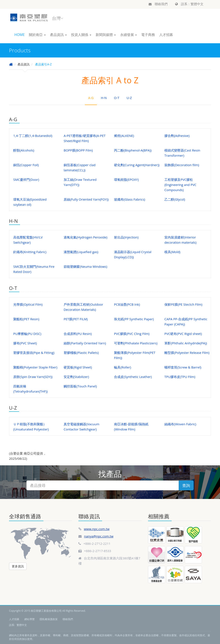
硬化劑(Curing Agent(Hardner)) (137, 165)
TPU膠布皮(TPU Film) (180, 377)
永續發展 (128, 35)
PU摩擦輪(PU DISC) (27, 334)
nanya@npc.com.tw (99, 536)
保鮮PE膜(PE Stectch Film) (183, 304)
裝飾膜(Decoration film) (182, 165)
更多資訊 (18, 566)
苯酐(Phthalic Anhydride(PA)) (186, 343)
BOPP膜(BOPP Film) (78, 150)
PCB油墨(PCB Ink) (127, 304)
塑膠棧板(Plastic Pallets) (81, 353)
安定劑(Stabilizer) (76, 377)
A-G (91, 98)
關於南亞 (37, 35)
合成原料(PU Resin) (78, 334)
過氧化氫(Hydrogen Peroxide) (85, 237)
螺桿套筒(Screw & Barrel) (183, 367)
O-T (117, 98)
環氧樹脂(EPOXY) (126, 180)
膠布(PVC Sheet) (25, 343)
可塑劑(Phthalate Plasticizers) (136, 343)
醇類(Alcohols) (24, 150)
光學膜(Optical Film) (28, 304)
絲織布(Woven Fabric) (180, 424)
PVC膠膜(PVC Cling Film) (132, 334)
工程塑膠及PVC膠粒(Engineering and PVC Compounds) (180, 185)
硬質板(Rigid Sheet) (78, 367)
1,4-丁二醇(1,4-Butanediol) (33, 136)
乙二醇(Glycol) (175, 199)
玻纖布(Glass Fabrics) (130, 199)
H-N (104, 98)
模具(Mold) (172, 252)
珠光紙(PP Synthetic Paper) (134, 319)
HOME (20, 35)
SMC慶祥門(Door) (26, 180)
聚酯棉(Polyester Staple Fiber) (35, 367)
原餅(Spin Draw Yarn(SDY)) (33, 377)
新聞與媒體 (106, 35)
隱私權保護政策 (49, 619)
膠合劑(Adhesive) (177, 136)
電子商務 (148, 35)
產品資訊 (58, 35)
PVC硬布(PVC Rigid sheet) (183, 334)
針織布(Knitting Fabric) (30, 252)
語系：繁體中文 (189, 4)
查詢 (186, 485)
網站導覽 (29, 619)
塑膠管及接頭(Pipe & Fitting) (34, 353)
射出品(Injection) (126, 237)
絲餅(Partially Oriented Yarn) (85, 343)
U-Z (129, 98)
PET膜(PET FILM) (76, 319)
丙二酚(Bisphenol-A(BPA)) (133, 150)
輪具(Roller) (123, 367)
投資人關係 (81, 35)
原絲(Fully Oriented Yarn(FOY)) (86, 199)
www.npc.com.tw (97, 529)
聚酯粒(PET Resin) (26, 319)
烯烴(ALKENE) (124, 136)
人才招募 (166, 35)
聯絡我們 (158, 4)
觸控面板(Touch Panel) (80, 386)
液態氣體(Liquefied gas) (81, 252)
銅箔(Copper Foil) (26, 165)
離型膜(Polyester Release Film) (187, 353)
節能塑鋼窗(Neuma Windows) (85, 266)
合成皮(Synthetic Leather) (133, 377)
